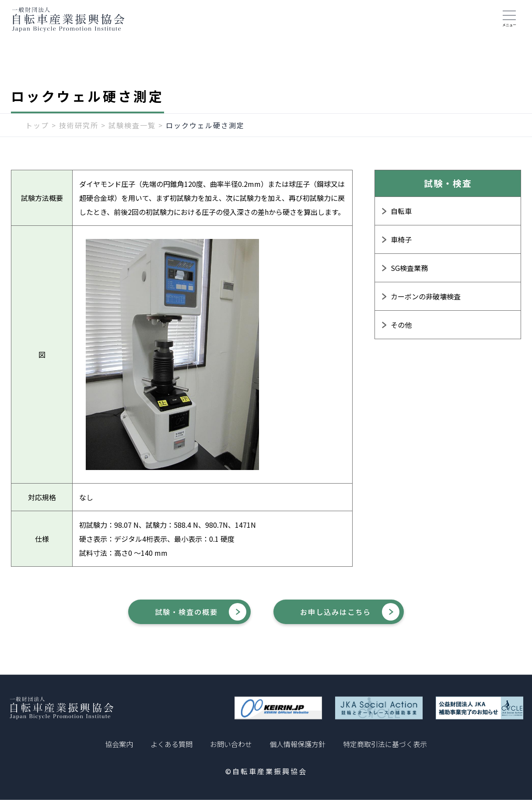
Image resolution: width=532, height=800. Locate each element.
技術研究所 (79, 130)
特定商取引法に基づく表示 (385, 744)
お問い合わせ (231, 744)
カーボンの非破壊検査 (426, 301)
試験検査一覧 (132, 130)
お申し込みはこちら (347, 618)
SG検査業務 (409, 273)
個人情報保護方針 (297, 744)
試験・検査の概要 (176, 618)
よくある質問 (171, 744)
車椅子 (401, 244)
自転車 (401, 216)
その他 (401, 330)
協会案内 (119, 744)
